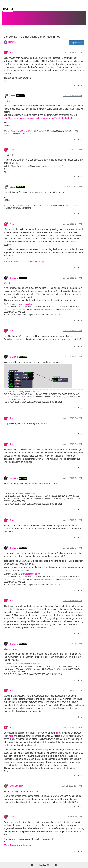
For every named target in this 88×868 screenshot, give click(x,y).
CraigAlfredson (16, 786)
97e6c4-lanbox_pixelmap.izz (18, 845)
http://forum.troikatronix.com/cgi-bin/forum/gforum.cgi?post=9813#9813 (38, 118)
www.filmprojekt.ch (24, 131)
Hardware (13, 42)
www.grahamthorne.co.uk (29, 304)
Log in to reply (77, 43)
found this (10, 229)
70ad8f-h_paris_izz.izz (15, 262)
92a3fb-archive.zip (35, 262)
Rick (12, 53)
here (58, 733)
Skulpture (14, 278)
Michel (13, 96)
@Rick (7, 283)
